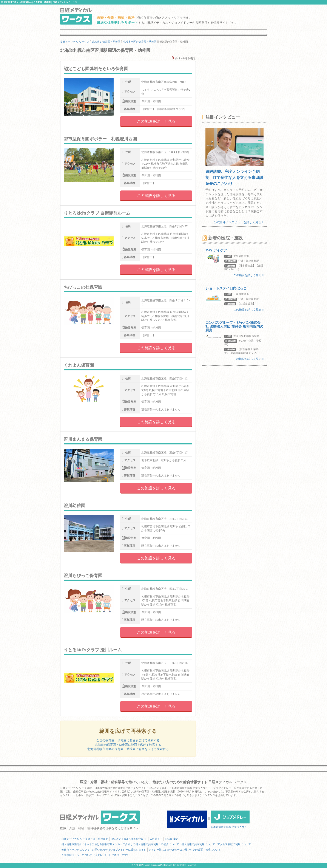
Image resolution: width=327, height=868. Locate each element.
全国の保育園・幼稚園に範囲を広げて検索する (128, 740)
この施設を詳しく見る (156, 121)
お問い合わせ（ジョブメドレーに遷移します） (119, 850)
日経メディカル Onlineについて (129, 839)
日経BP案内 (172, 839)
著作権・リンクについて (76, 850)
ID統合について (170, 844)
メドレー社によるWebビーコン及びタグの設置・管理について (185, 850)
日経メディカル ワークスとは (78, 839)
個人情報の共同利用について (198, 844)
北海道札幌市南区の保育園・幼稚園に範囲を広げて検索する (128, 749)
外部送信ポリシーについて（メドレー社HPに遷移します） (95, 855)
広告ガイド (156, 839)
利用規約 (103, 839)
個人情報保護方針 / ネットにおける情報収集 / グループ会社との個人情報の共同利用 (110, 844)
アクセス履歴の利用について (234, 844)
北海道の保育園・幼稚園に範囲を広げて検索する (128, 745)
